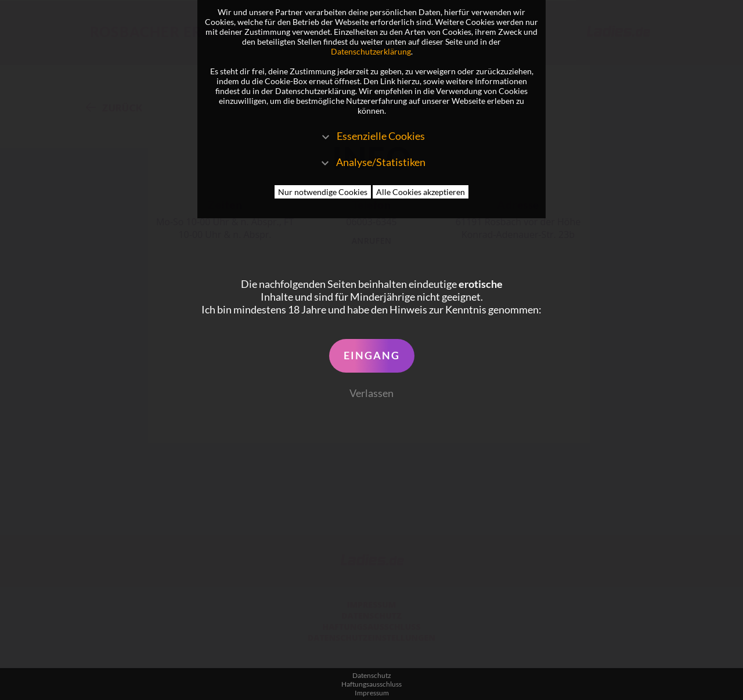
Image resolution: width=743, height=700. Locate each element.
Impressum (372, 693)
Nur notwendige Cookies (323, 192)
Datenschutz (372, 675)
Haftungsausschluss (371, 684)
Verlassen (371, 393)
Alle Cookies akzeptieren (421, 192)
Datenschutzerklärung (371, 51)
